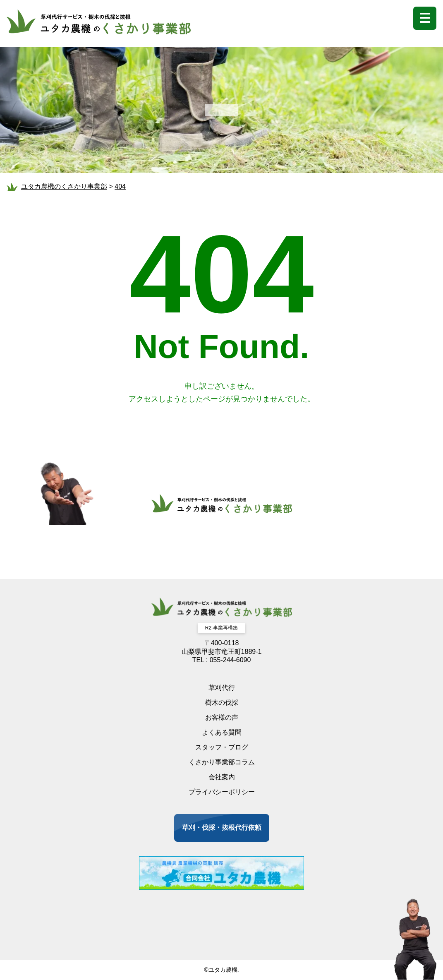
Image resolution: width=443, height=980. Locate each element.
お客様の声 (222, 717)
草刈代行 (222, 688)
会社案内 (222, 777)
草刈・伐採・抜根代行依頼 (222, 827)
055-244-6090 (230, 660)
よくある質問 (222, 732)
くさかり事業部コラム (222, 762)
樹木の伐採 (222, 703)
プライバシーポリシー (222, 792)
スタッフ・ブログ (222, 747)
